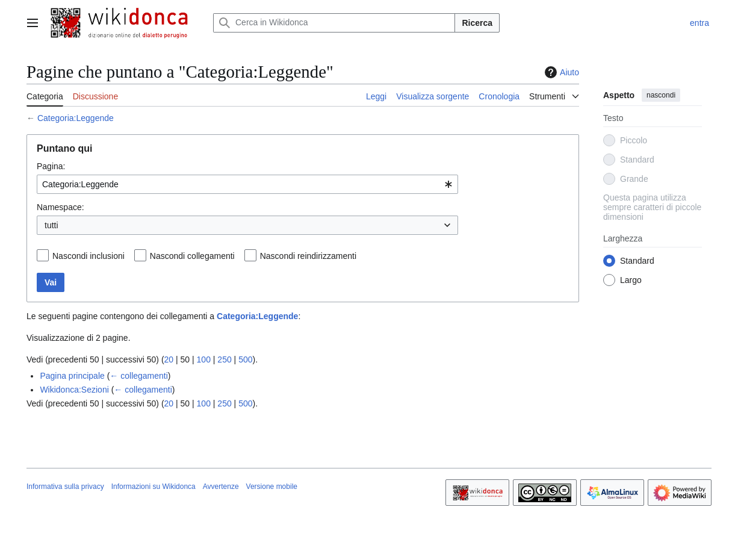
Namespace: (60, 207)
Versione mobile (272, 487)
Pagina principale (72, 376)
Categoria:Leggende (76, 118)
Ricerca (477, 23)
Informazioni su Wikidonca (153, 487)
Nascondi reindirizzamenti (308, 256)
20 (169, 359)
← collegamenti (139, 376)
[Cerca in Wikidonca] (334, 23)
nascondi (661, 95)
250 (224, 359)
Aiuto (560, 72)
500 (245, 359)
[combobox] (247, 184)
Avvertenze (221, 487)
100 (204, 359)
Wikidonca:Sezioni (74, 390)
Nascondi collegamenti (192, 256)
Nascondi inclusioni (88, 256)
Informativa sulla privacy (65, 487)
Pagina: (51, 166)
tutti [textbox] (51, 225)
